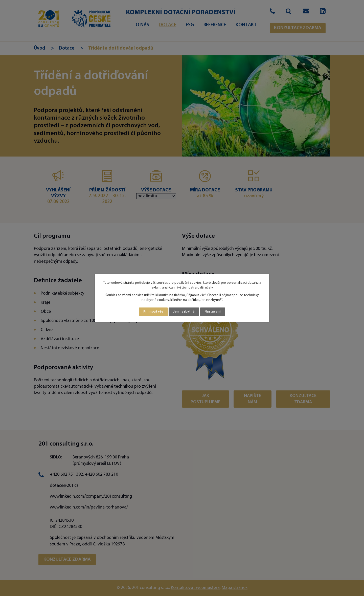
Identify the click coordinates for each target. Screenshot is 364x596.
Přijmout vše (153, 312)
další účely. (206, 288)
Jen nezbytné (184, 312)
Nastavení (213, 312)
